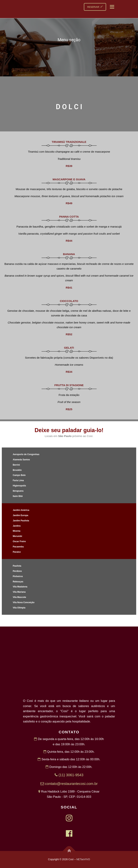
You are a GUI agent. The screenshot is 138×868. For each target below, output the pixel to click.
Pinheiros (18, 576)
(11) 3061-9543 (69, 775)
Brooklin (17, 470)
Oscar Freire (19, 541)
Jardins (17, 526)
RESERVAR (95, 7)
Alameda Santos (21, 460)
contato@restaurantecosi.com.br (69, 784)
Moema (17, 531)
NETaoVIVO (83, 859)
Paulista (17, 566)
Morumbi (17, 536)
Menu (112, 7)
